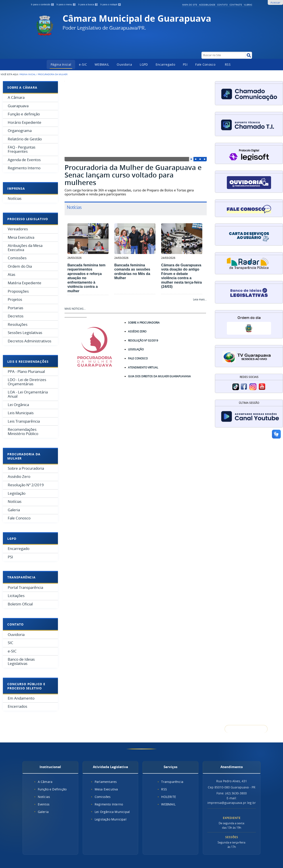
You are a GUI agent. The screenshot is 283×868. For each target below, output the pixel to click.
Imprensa (16, 188)
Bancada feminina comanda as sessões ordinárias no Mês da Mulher (132, 271)
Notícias (44, 797)
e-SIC (83, 64)
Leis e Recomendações (28, 362)
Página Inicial (61, 64)
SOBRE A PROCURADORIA (146, 323)
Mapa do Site (190, 5)
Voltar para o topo (246, 729)
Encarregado (165, 64)
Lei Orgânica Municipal (112, 812)
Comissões (103, 797)
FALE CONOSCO (138, 358)
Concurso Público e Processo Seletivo (26, 686)
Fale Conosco (205, 64)
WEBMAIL (102, 64)
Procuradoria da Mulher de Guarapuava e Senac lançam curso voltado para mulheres (133, 175)
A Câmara (45, 782)
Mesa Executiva (106, 789)
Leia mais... (200, 299)
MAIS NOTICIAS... (75, 309)
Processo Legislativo (28, 219)
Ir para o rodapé (111, 4)
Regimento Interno (109, 804)
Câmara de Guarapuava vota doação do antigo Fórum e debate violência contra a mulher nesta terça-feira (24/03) (182, 276)
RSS (228, 64)
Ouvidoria (124, 64)
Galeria (43, 812)
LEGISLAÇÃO (136, 349)
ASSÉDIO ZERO (137, 331)
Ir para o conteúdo (43, 4)
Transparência (21, 577)
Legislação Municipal (111, 819)
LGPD (144, 64)
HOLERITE (169, 797)
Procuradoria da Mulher (24, 456)
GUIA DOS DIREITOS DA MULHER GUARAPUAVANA (159, 376)
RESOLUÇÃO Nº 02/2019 (143, 341)
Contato (222, 5)
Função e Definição (52, 789)
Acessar (275, 2)
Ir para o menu (67, 4)
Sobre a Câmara (22, 87)
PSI (185, 64)
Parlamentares (106, 782)
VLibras (248, 5)
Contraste (236, 5)
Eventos (44, 804)
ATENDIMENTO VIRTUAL (143, 367)
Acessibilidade (207, 5)
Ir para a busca (88, 4)
